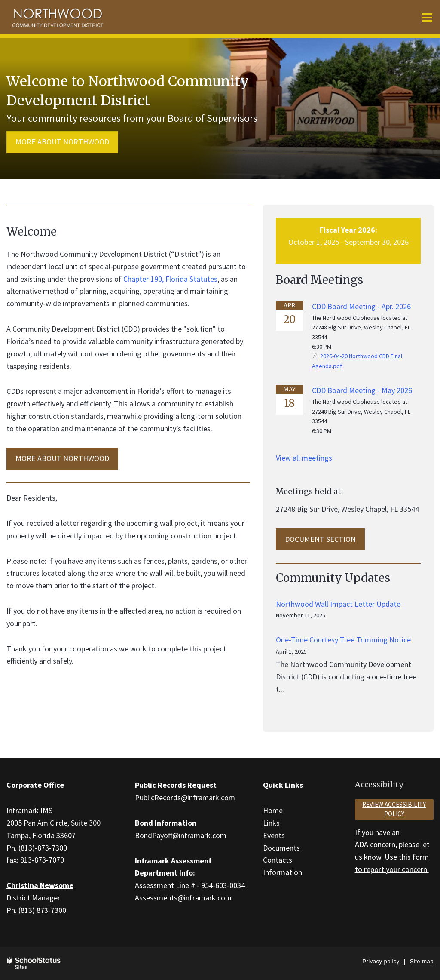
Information (283, 872)
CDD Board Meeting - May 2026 (362, 390)
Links (271, 823)
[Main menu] (427, 17)
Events (274, 835)
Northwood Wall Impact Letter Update (338, 604)
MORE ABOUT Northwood (62, 458)
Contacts (278, 860)
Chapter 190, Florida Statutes (170, 279)
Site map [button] (422, 961)
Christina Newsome (40, 885)
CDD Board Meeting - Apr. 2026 (361, 306)
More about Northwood (62, 142)
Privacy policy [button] (381, 961)
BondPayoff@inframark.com (181, 835)
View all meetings (304, 458)
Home (273, 810)
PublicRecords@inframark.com (185, 797)
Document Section (320, 539)
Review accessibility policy (394, 809)
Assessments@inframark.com (183, 898)
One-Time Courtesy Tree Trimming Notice (343, 640)
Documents (281, 848)
